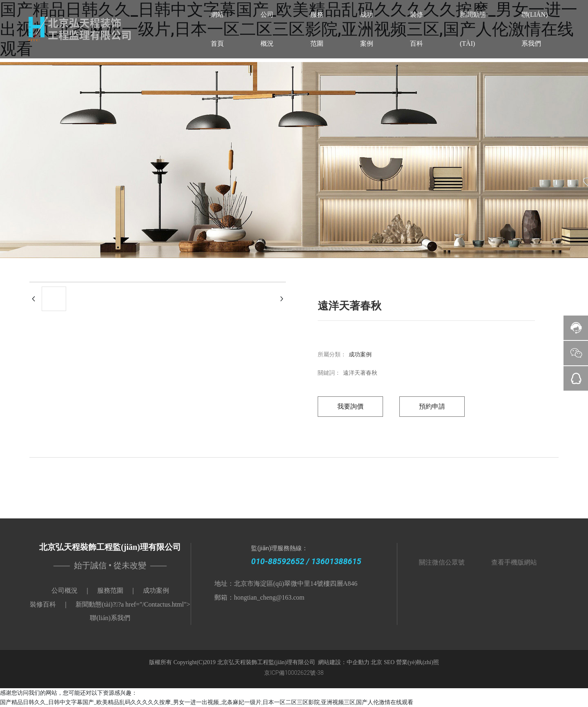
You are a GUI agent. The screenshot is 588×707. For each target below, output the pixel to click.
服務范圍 (110, 590)
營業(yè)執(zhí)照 (418, 662)
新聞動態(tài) (94, 604)
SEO (390, 662)
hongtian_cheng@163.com (269, 597)
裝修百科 (43, 604)
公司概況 (65, 590)
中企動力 (358, 662)
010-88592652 (278, 561)
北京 (376, 662)
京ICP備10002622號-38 (294, 673)
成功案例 (360, 354)
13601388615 (336, 561)
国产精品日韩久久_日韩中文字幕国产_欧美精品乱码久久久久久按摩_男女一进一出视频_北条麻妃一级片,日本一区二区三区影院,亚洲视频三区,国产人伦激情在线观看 (207, 702)
